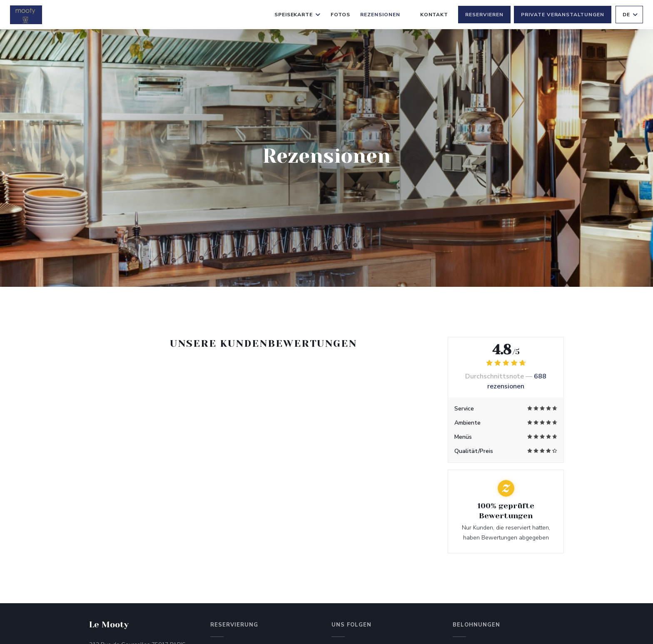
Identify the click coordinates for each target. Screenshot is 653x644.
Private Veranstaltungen (563, 15)
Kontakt (434, 15)
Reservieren (484, 15)
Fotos (340, 15)
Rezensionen (380, 15)
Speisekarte (298, 15)
